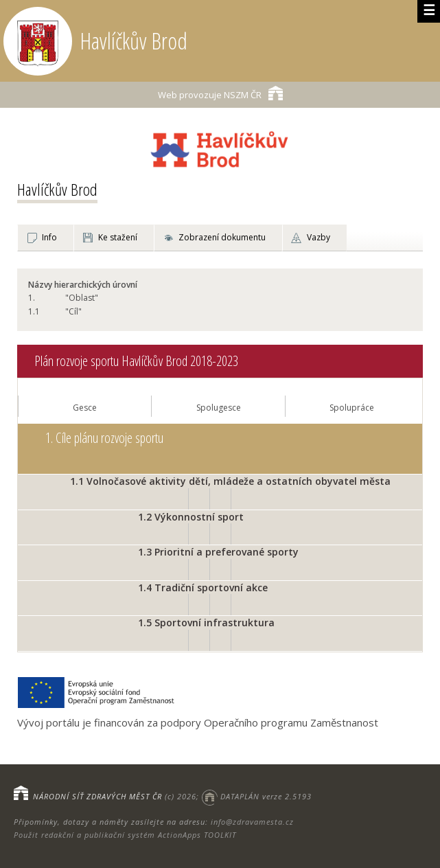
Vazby (319, 237)
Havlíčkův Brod (57, 189)
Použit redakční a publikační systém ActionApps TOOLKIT (125, 835)
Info (49, 237)
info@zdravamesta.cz (252, 822)
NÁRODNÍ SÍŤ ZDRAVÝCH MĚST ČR (97, 796)
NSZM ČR (220, 93)
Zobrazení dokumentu (222, 237)
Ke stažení (118, 237)
